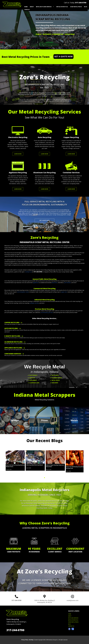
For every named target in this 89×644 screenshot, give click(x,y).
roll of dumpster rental (23, 292)
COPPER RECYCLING (12, 322)
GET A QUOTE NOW (63, 57)
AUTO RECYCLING (11, 328)
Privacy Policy (25, 640)
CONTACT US (71, 626)
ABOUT (70, 616)
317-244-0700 (81, 3)
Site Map (31, 640)
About (32, 7)
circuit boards (44, 312)
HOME (70, 614)
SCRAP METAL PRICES (73, 622)
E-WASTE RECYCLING (12, 336)
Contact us (28, 272)
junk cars (51, 312)
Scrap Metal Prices (76, 7)
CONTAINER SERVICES (13, 354)
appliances (36, 283)
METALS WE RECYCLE (73, 620)
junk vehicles (68, 283)
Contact (27, 10)
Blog (86, 7)
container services (34, 303)
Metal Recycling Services (44, 7)
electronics (55, 283)
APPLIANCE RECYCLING (13, 348)
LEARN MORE (18, 154)
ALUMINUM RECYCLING (13, 342)
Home (26, 7)
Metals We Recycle (62, 7)
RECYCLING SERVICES (73, 618)
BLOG (69, 624)
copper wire (64, 292)
